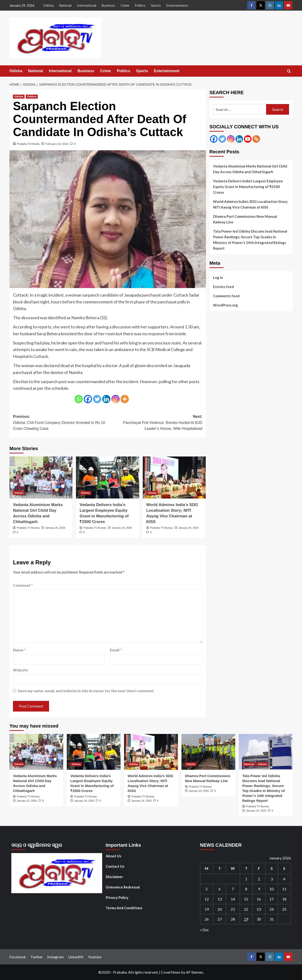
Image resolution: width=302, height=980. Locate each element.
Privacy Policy (117, 897)
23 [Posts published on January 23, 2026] (259, 909)
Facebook (18, 957)
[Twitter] (97, 399)
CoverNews (171, 972)
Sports (156, 5)
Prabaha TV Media (28, 144)
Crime (125, 5)
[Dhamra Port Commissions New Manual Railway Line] (208, 752)
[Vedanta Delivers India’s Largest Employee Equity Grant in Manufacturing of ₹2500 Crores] (107, 477)
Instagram (55, 957)
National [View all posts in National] (249, 764)
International (87, 5)
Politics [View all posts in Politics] (32, 96)
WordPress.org (225, 305)
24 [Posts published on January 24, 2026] (272, 909)
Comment (23, 585)
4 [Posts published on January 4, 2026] (284, 879)
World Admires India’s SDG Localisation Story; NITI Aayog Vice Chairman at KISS (251, 204)
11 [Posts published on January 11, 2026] (284, 889)
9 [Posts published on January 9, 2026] (259, 889)
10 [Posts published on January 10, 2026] (272, 889)
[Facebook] (88, 399)
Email (116, 650)
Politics (140, 5)
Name (19, 650)
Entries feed (223, 287)
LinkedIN (76, 957)
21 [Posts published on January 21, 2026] (233, 909)
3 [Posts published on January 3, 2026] (272, 879)
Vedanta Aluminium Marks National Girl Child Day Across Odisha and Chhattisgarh (250, 169)
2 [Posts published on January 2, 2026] (259, 879)
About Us (113, 856)
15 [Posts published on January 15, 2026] (246, 899)
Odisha (48, 5)
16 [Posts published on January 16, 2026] (259, 899)
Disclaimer (114, 877)
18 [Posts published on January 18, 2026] (284, 899)
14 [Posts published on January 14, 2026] (233, 899)
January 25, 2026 (55, 528)
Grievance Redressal (123, 887)
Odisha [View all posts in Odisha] (19, 96)
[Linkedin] (106, 399)
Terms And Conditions (124, 908)
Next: (155, 423)
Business (108, 5)
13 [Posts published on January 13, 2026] (220, 899)
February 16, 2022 (57, 144)
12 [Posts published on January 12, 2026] (207, 899)
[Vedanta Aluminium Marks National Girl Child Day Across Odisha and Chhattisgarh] (41, 477)
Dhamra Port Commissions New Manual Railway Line (245, 219)
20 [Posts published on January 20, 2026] (220, 909)
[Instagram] (115, 399)
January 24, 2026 (122, 528)
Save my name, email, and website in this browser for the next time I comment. (86, 691)
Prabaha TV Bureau (28, 528)
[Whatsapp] (79, 399)
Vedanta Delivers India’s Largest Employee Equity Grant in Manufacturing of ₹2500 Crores (248, 187)
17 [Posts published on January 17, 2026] (272, 899)
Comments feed (226, 296)
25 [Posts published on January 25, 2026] (284, 909)
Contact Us (115, 866)
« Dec (205, 930)
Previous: (60, 423)
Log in (218, 277)
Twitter (37, 957)
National (65, 5)
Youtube (95, 957)
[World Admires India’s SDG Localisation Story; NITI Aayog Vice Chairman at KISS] (174, 477)
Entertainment (177, 5)
